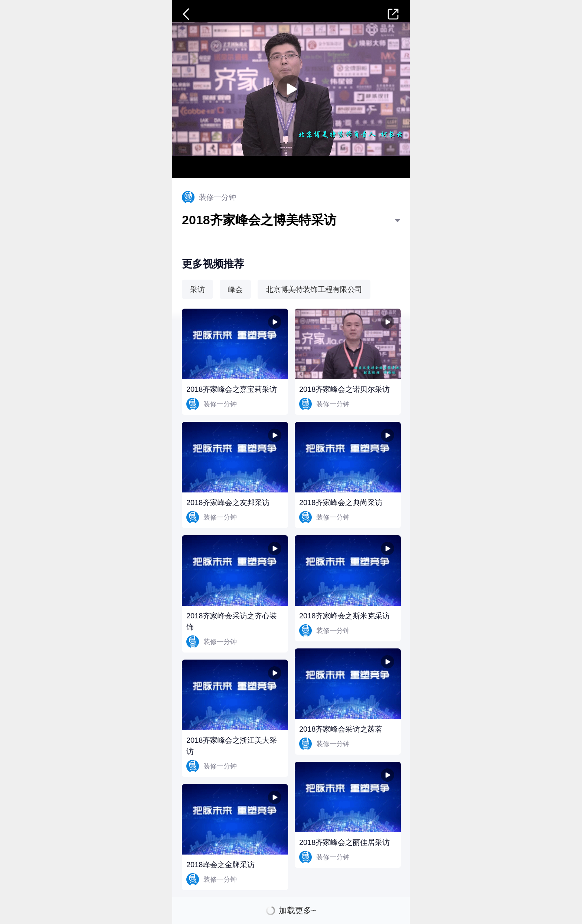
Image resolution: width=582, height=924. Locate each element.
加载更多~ (297, 911)
